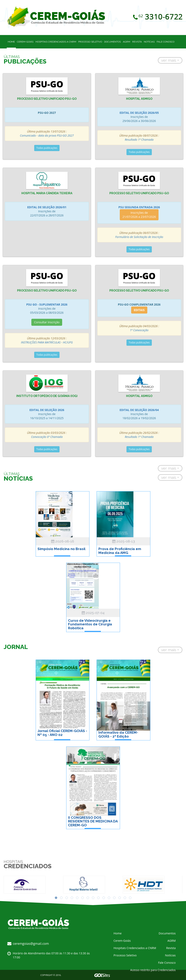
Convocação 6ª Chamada (47, 437)
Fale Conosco (166, 42)
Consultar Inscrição (47, 322)
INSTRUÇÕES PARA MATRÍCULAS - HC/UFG (47, 342)
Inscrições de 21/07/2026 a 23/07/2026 (139, 215)
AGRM (127, 42)
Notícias (149, 42)
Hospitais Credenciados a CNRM (56, 42)
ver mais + (170, 60)
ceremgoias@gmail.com (31, 944)
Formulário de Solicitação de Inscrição (139, 237)
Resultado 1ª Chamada (139, 140)
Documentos (112, 42)
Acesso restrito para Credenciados (153, 970)
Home (11, 42)
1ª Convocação (139, 330)
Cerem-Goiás (25, 42)
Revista (137, 42)
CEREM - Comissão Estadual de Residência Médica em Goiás (60, 17)
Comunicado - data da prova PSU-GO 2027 (47, 135)
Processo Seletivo (90, 42)
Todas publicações (47, 148)
